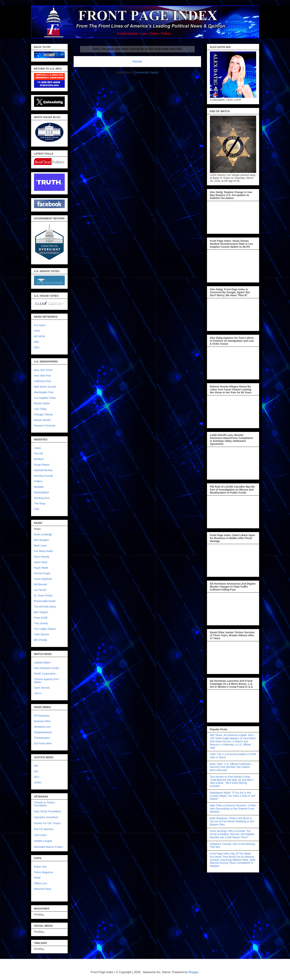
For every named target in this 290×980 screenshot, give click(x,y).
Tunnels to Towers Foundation (44, 804)
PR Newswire (42, 716)
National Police (43, 889)
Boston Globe (42, 403)
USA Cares (40, 835)
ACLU (38, 693)
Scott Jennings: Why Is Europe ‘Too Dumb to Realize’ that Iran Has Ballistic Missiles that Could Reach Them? (232, 834)
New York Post (42, 376)
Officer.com (41, 883)
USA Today (40, 409)
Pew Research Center (47, 668)
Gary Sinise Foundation (48, 811)
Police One (40, 867)
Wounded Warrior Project (48, 847)
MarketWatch (42, 492)
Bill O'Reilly (41, 640)
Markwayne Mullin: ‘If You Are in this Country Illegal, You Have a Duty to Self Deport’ (233, 796)
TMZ (37, 509)
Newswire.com (42, 727)
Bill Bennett (41, 584)
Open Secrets (42, 688)
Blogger (193, 972)
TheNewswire (42, 738)
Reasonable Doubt (45, 601)
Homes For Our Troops (47, 823)
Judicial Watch (42, 663)
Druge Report (42, 465)
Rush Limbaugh (43, 534)
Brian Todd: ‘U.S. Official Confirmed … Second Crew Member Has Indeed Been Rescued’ (232, 767)
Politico (38, 481)
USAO (38, 782)
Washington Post (44, 392)
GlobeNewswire (43, 732)
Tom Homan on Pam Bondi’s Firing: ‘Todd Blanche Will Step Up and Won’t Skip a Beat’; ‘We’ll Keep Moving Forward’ (232, 781)
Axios (37, 448)
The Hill (38, 454)
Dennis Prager (42, 573)
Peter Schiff (41, 618)
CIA (36, 771)
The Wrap (40, 504)
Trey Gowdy (41, 623)
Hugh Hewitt (41, 568)
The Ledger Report (45, 629)
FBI (36, 766)
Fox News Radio (44, 551)
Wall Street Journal (45, 387)
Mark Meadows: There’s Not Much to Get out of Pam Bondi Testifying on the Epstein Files (232, 821)
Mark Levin (40, 546)
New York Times (43, 370)
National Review (43, 470)
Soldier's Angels (43, 841)
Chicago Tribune (43, 414)
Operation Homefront (46, 817)
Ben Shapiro (41, 612)
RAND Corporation (45, 674)
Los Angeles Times (45, 398)
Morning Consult (43, 476)
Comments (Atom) (146, 72)
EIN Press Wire (43, 743)
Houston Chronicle (45, 426)
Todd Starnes (42, 634)
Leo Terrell (40, 590)
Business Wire (42, 721)
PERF (37, 878)
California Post (42, 381)
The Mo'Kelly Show (45, 607)
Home (137, 61)
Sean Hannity (42, 557)
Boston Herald (42, 420)
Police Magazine (44, 872)
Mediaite (39, 487)
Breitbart (39, 459)
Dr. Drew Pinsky (43, 596)
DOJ (37, 777)
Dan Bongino (42, 540)
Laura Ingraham (43, 579)
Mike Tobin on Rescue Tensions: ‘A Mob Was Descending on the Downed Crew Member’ (233, 809)
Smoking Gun (42, 498)
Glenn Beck (41, 562)
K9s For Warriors (44, 829)
